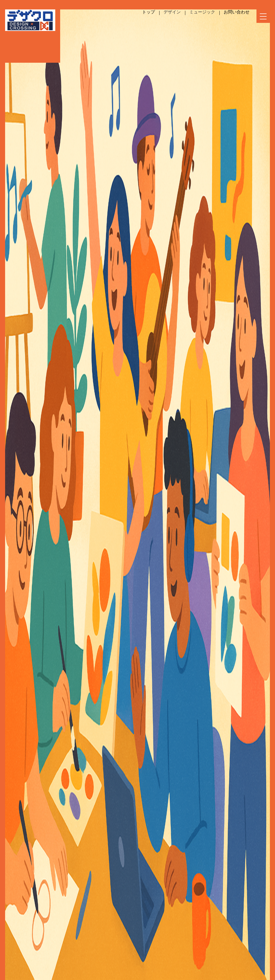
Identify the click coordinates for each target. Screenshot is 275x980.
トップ (149, 12)
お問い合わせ (237, 12)
